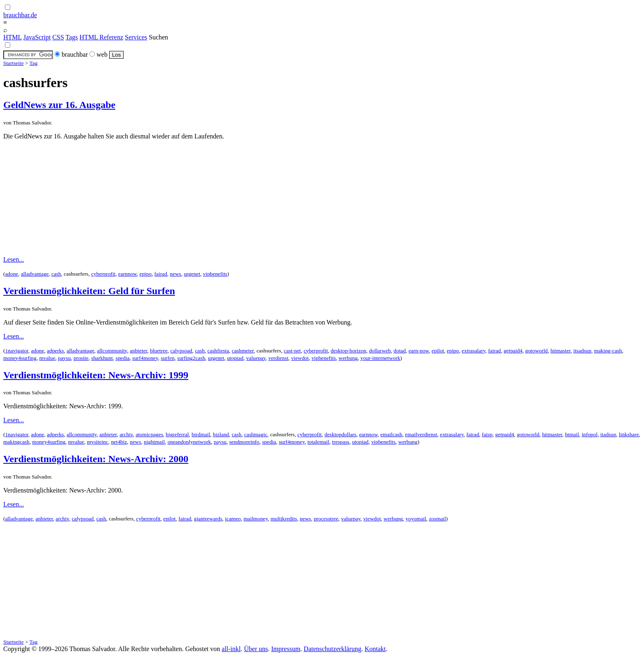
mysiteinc (98, 442)
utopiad (235, 358)
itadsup (608, 434)
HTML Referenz (101, 37)
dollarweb (380, 351)
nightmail (154, 442)
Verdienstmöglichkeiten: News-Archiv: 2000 (96, 459)
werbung (348, 358)
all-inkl (231, 649)
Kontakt (375, 649)
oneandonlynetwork (189, 442)
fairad (161, 274)
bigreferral (177, 434)
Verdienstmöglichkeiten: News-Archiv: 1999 (96, 375)
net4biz (119, 442)
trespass (340, 442)
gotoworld (537, 351)
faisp (487, 434)
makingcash (16, 442)
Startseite (14, 63)
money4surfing (20, 358)
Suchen (158, 37)
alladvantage (35, 274)
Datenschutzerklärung (332, 649)
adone (11, 274)
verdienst (278, 358)
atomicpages (149, 434)
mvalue (47, 358)
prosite (81, 358)
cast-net (292, 351)
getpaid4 (513, 351)
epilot (438, 351)
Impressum (286, 649)
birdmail (201, 434)
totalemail (318, 442)
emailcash (391, 434)
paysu (64, 358)
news (176, 274)
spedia (122, 358)
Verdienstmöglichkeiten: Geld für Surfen (89, 291)
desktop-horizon (348, 351)
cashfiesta (218, 351)
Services (136, 37)
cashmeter (243, 351)
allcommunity (112, 351)
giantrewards (208, 519)
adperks (55, 351)
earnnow (128, 274)
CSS (58, 37)
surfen (167, 358)
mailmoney (256, 519)
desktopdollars (340, 434)
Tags (72, 37)
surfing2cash (191, 358)
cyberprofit (103, 274)
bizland (221, 434)
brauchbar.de (20, 15)
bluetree (159, 351)
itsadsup (582, 351)
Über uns (256, 649)
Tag (34, 63)
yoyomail (416, 519)
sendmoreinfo (244, 442)
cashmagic (256, 434)
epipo (146, 274)
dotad (400, 351)
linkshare (629, 434)
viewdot (300, 358)
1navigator (16, 351)
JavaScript (37, 37)
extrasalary (474, 351)
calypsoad (181, 351)
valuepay (256, 358)
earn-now (419, 351)
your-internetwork (381, 358)
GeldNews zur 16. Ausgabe (59, 105)
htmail (572, 434)
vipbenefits (215, 274)
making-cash (608, 351)
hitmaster (560, 351)
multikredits (284, 519)
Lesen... (14, 259)
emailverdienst (421, 434)
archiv (126, 434)
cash (56, 274)
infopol (590, 434)
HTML (13, 37)
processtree (326, 519)
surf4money (145, 358)
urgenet (192, 274)
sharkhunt (102, 358)
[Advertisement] (322, 198)
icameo (233, 519)
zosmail (437, 519)
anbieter (138, 351)
